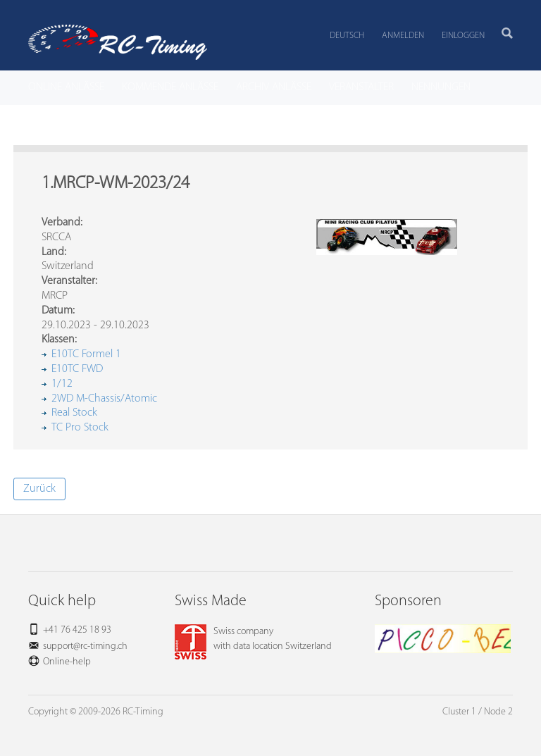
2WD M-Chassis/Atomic (104, 399)
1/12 (62, 384)
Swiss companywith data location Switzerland (253, 639)
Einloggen (463, 36)
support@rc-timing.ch (85, 646)
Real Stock (74, 413)
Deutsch (347, 36)
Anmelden (403, 36)
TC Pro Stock (80, 428)
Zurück (39, 489)
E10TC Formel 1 (86, 354)
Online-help (67, 662)
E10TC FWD (77, 369)
